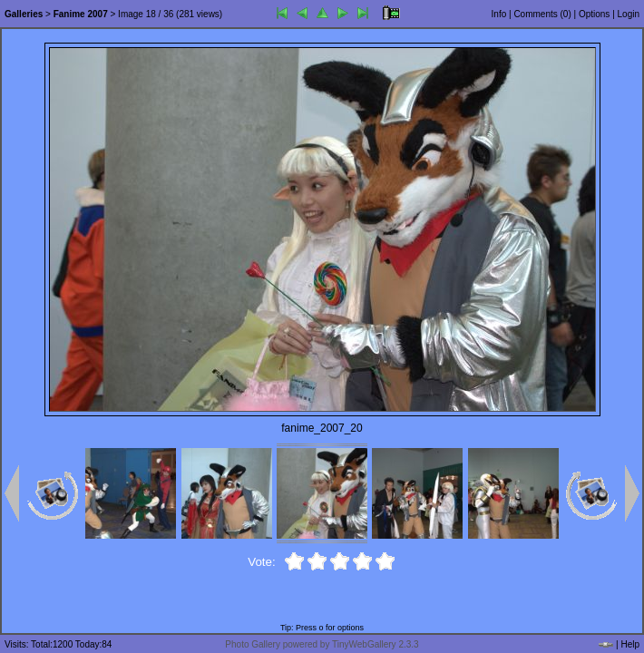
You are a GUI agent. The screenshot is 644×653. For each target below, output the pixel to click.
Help (630, 644)
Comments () (542, 14)
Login (629, 14)
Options (594, 14)
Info (499, 14)
